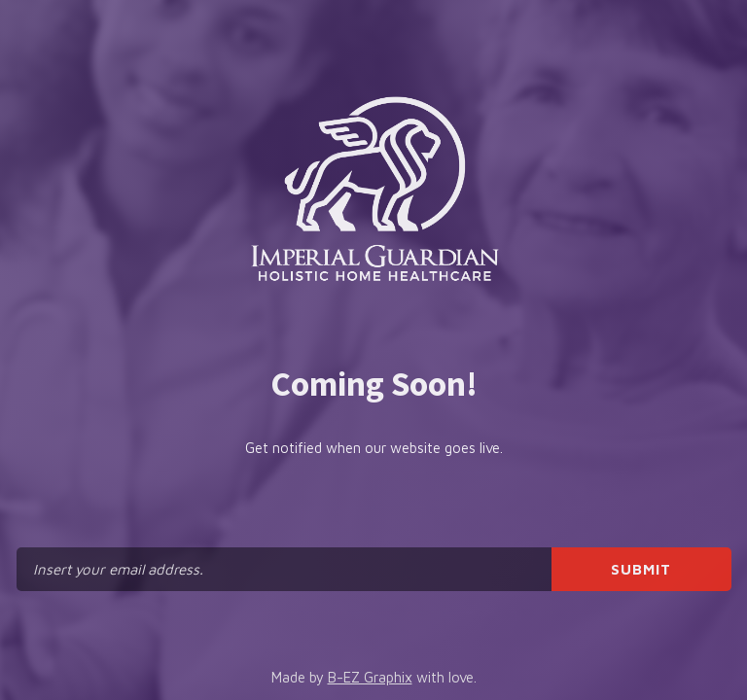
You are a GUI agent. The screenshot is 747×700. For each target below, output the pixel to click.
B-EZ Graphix (370, 677)
